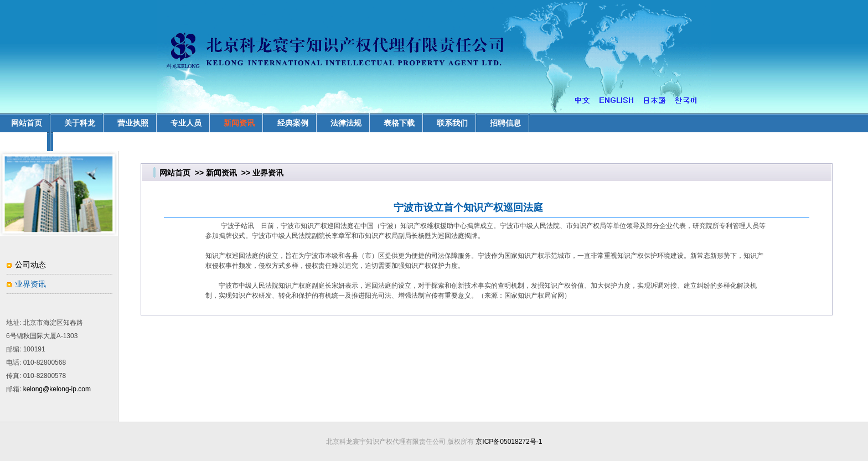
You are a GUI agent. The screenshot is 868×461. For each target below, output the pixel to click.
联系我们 (452, 123)
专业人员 (186, 123)
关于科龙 (80, 123)
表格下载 (399, 123)
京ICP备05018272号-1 (509, 442)
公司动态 (30, 265)
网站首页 (175, 173)
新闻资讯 (239, 123)
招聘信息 (505, 123)
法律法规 (346, 123)
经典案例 (293, 123)
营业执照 (133, 123)
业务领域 (27, 142)
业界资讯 (30, 284)
